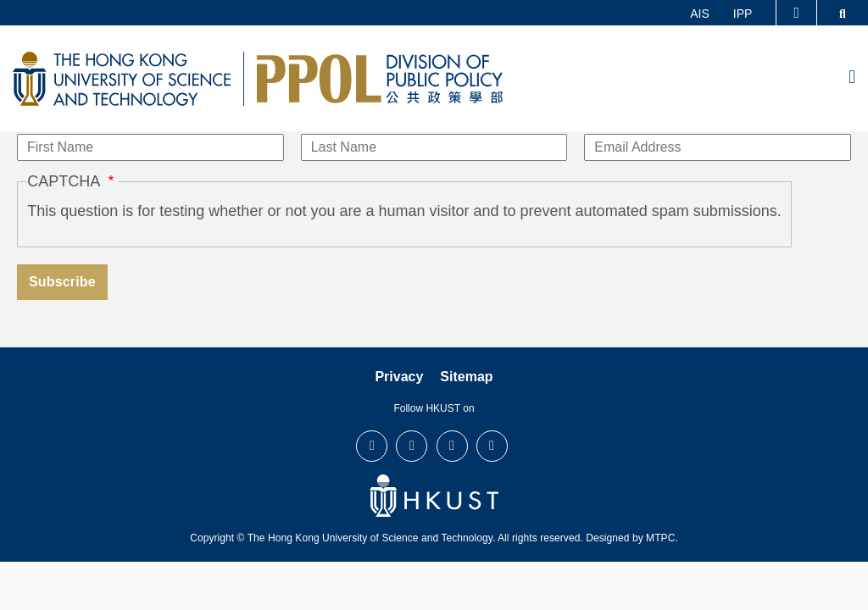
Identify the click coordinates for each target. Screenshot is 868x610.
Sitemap (466, 377)
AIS (700, 14)
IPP (743, 14)
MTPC (660, 538)
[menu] (852, 78)
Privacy (399, 377)
